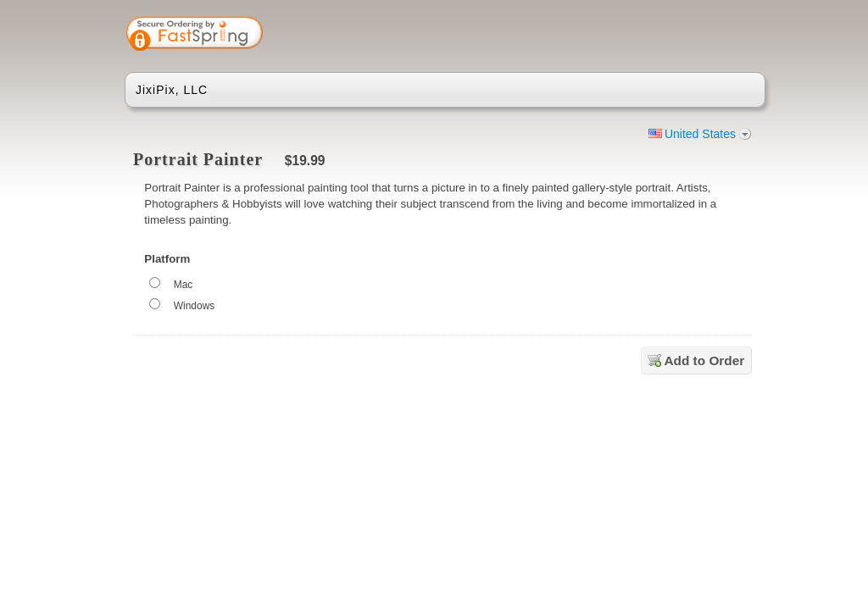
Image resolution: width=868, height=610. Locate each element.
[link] (686, 36)
